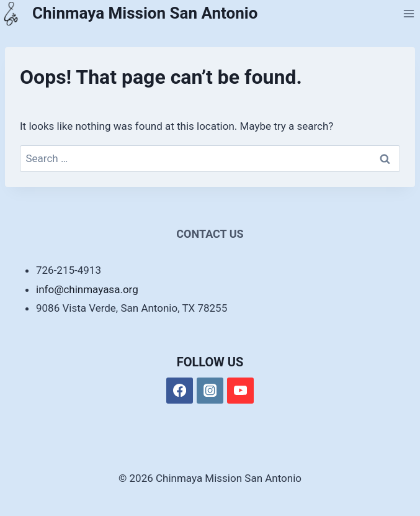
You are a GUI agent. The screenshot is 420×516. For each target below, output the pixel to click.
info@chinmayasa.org (87, 289)
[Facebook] (180, 391)
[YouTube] (240, 391)
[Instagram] (210, 391)
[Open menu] (409, 13)
